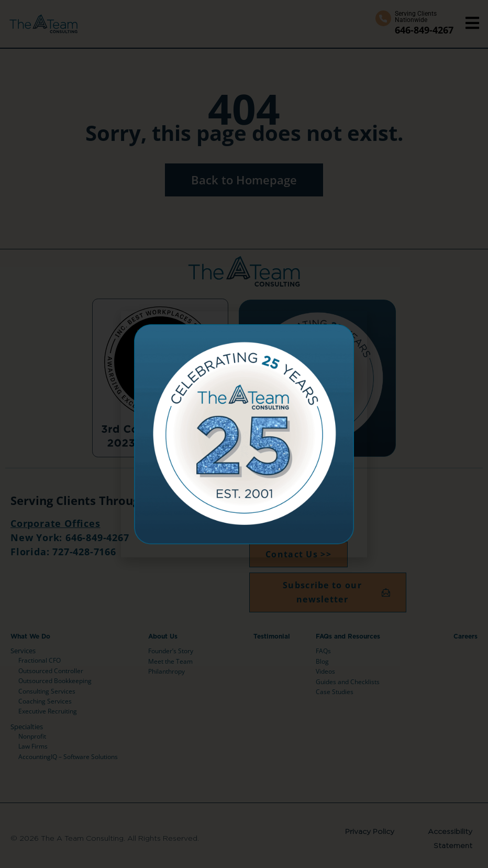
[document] (244, 434)
